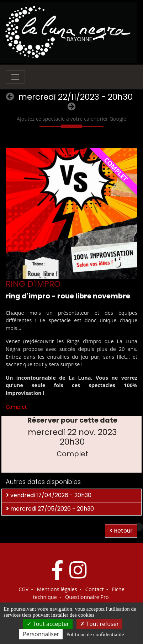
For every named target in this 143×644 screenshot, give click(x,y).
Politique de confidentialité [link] (95, 634)
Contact (95, 589)
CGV (23, 589)
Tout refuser (99, 624)
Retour (121, 531)
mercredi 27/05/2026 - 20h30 (50, 509)
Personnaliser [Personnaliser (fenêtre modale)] (41, 634)
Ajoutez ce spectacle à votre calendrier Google (71, 119)
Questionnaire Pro (87, 597)
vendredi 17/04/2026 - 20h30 (49, 495)
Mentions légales (57, 589)
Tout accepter (48, 624)
